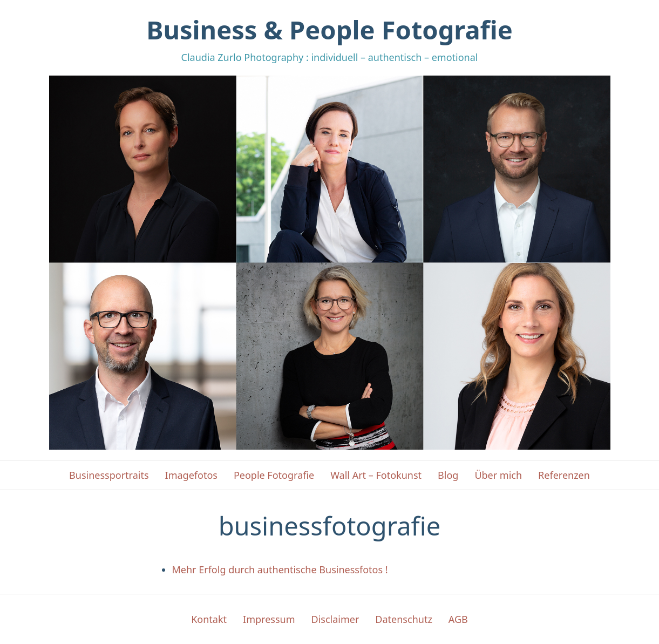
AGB (458, 619)
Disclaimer (335, 619)
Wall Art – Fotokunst (376, 475)
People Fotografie (274, 475)
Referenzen (564, 475)
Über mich (498, 475)
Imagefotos (191, 475)
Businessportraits (109, 475)
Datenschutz (403, 619)
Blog (448, 475)
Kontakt (209, 619)
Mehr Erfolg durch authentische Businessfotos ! (280, 570)
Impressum (269, 619)
